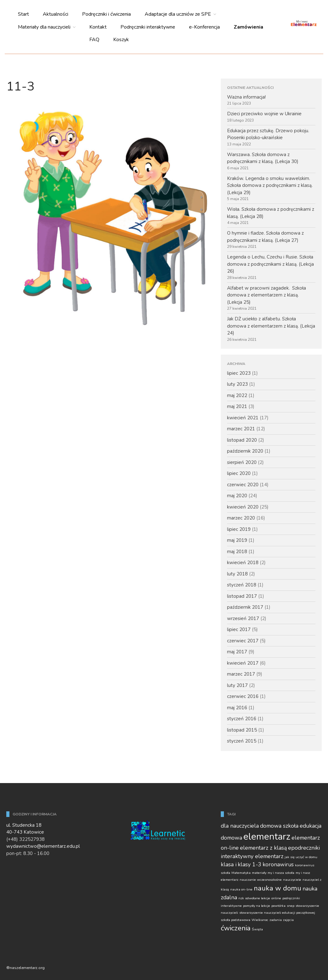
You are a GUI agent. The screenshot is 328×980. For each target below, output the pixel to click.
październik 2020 (245, 451)
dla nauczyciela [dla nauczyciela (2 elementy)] (240, 826)
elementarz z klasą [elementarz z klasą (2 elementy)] (263, 848)
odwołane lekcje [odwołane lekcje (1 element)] (258, 898)
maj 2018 (237, 552)
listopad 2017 (242, 596)
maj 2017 (237, 652)
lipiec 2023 (239, 373)
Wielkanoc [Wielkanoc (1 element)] (260, 920)
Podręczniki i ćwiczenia (106, 14)
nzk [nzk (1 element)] (241, 898)
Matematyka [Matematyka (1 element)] (241, 873)
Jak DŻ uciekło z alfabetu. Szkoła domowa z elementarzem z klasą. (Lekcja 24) (271, 326)
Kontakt (98, 27)
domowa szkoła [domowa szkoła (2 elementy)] (279, 826)
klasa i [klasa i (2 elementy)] (229, 864)
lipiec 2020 (239, 473)
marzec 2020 (241, 518)
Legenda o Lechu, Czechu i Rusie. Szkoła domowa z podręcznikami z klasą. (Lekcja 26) (270, 264)
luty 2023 (237, 384)
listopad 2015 (242, 730)
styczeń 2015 (242, 741)
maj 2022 (237, 395)
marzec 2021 (241, 429)
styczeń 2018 (242, 585)
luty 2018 (237, 574)
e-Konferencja (204, 27)
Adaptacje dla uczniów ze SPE (178, 14)
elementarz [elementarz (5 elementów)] (267, 836)
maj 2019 (237, 540)
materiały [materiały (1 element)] (259, 873)
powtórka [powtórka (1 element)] (278, 906)
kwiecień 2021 (243, 418)
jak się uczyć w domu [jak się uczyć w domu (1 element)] (301, 857)
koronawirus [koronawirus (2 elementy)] (278, 864)
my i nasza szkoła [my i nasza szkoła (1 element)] (281, 873)
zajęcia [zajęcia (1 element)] (288, 920)
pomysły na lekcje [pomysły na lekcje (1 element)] (257, 906)
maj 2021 (237, 406)
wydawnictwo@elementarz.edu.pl (43, 846)
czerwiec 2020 (243, 485)
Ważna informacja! (246, 97)
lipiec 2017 (239, 629)
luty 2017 (237, 685)
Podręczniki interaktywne (148, 27)
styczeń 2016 (242, 719)
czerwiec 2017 (243, 641)
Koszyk (121, 40)
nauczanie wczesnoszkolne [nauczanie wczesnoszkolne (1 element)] (261, 880)
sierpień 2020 (242, 462)
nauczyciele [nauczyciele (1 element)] (292, 880)
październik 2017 (245, 607)
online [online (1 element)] (276, 898)
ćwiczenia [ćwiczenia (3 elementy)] (236, 928)
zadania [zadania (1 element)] (276, 920)
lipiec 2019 (239, 529)
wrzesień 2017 (243, 618)
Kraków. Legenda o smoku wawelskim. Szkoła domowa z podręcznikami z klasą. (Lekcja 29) (270, 185)
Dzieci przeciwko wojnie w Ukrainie (264, 114)
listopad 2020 (242, 440)
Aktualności (56, 14)
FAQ (94, 40)
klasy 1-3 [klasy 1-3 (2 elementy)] (250, 864)
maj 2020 (237, 496)
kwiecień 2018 (243, 563)
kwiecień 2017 (243, 663)
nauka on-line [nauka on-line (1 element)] (241, 889)
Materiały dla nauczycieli (44, 27)
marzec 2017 (241, 674)
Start (23, 14)
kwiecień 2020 (243, 507)
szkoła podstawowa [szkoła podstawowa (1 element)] (236, 920)
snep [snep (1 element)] (291, 906)
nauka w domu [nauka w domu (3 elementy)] (278, 888)
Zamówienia (248, 27)
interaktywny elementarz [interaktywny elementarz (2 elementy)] (252, 856)
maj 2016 (237, 708)
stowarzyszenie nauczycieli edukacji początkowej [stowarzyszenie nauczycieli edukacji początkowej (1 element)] (277, 913)
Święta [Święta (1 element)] (257, 929)
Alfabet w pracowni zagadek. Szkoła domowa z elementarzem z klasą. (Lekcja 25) (267, 295)
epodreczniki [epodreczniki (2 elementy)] (304, 848)
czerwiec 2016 (243, 696)
